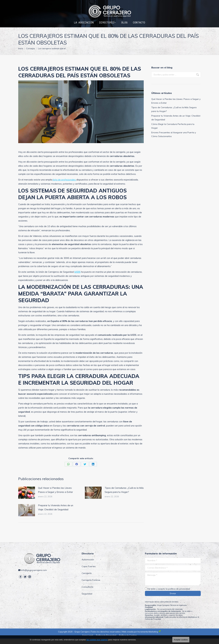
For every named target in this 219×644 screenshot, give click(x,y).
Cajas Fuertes (89, 572)
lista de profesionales (64, 185)
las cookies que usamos (97, 640)
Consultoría (87, 592)
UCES (77, 277)
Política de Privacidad (153, 625)
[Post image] (27, 498)
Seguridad (87, 599)
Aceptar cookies (181, 640)
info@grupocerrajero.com (185, 3)
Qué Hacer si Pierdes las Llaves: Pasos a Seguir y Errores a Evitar (55, 495)
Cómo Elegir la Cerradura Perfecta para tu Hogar (173, 131)
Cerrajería (87, 579)
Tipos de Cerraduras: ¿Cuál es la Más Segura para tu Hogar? (124, 495)
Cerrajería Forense (91, 586)
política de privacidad (179, 594)
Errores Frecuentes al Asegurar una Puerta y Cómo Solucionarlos (174, 140)
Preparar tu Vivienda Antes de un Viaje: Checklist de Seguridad (56, 513)
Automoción (88, 565)
